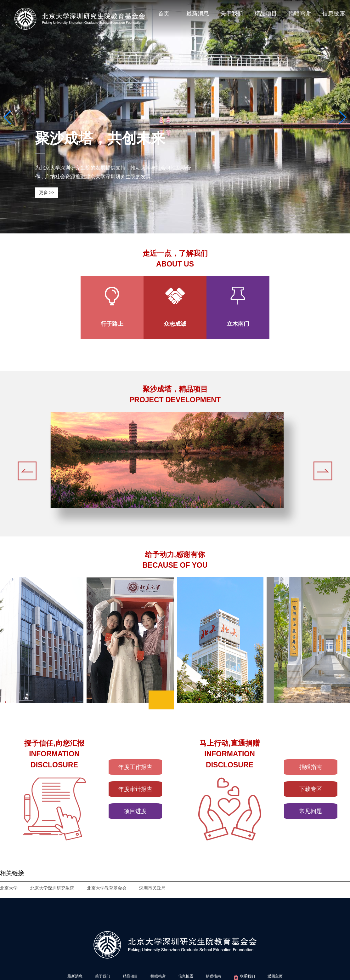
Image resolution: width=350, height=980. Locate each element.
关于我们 (232, 14)
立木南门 (238, 324)
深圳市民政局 (152, 888)
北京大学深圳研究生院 (52, 888)
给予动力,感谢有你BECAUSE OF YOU (175, 560)
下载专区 (311, 789)
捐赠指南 (311, 767)
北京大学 (9, 888)
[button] (7, 117)
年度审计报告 (135, 789)
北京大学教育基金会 (107, 888)
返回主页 (275, 976)
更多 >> (47, 192)
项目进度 (135, 811)
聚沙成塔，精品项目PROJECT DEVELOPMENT (175, 395)
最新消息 (198, 14)
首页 (164, 14)
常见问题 (311, 811)
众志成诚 (175, 324)
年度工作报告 (135, 767)
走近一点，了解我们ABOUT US (175, 259)
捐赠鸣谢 (300, 14)
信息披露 (334, 14)
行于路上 (112, 324)
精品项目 (266, 14)
